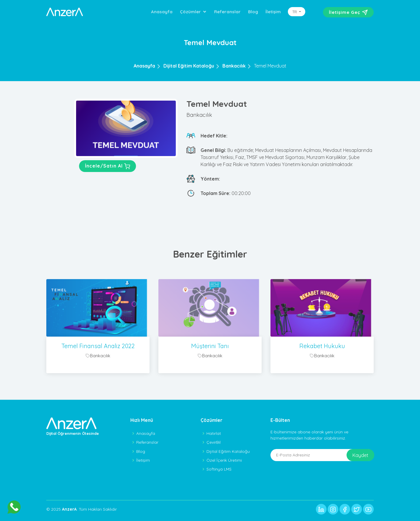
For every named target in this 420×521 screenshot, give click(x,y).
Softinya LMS (219, 469)
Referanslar (227, 12)
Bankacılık (234, 66)
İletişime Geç (348, 12)
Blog (253, 12)
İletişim (273, 12)
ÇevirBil (214, 442)
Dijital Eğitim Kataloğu (189, 66)
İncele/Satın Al (108, 166)
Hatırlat (214, 433)
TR (295, 12)
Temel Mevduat (270, 66)
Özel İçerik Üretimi (224, 460)
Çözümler (190, 12)
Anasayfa (162, 12)
